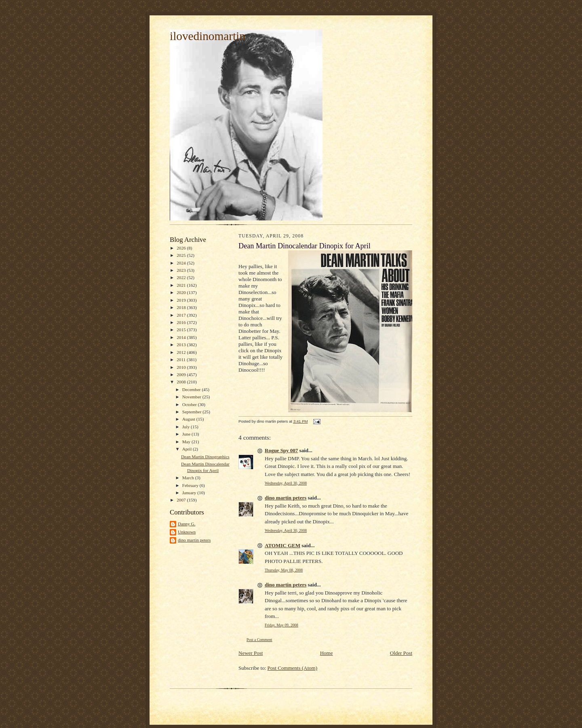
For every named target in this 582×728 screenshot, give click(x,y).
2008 (182, 382)
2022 (182, 277)
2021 (182, 285)
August (189, 419)
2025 (182, 255)
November (192, 397)
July (187, 427)
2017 (182, 315)
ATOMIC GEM (283, 545)
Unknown (187, 532)
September (193, 412)
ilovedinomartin (208, 36)
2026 (182, 248)
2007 (182, 500)
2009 (182, 375)
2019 (182, 300)
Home (327, 653)
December (192, 389)
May (187, 442)
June (187, 434)
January (190, 493)
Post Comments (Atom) (293, 668)
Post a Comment (259, 640)
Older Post (401, 653)
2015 (182, 330)
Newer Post (251, 653)
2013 (182, 345)
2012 (182, 352)
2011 (182, 360)
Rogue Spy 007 (281, 450)
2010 (182, 367)
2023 (182, 270)
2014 (182, 337)
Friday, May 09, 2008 (282, 625)
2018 (182, 307)
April (188, 449)
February (191, 485)
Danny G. (187, 524)
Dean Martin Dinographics (205, 457)
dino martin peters (194, 540)
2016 (182, 322)
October (190, 404)
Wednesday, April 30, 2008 (286, 483)
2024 (182, 263)
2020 (182, 292)
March (189, 478)
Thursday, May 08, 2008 (284, 570)
